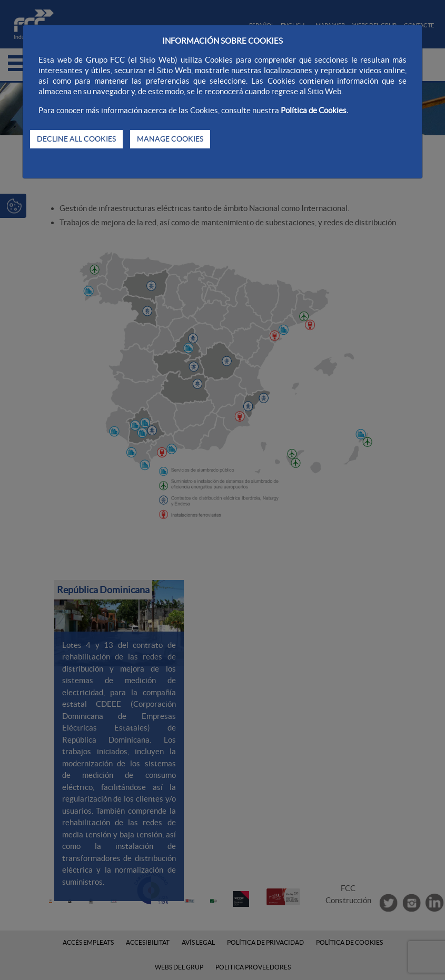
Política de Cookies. (314, 110)
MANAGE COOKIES (170, 139)
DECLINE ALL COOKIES (76, 139)
